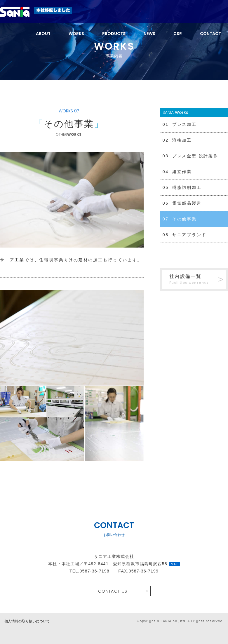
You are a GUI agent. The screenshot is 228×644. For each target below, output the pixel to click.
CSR (178, 34)
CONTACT (210, 34)
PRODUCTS (114, 34)
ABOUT (43, 34)
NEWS (149, 34)
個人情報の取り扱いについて (27, 621)
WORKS (76, 34)
